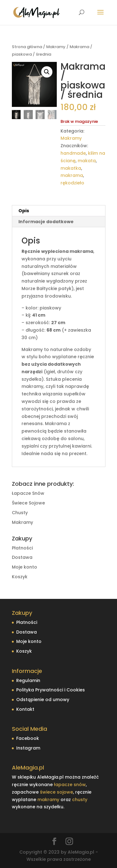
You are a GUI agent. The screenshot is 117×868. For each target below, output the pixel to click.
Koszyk (20, 577)
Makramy (56, 47)
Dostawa (22, 557)
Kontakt (25, 709)
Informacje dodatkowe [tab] (46, 222)
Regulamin (28, 680)
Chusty (20, 513)
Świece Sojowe (28, 503)
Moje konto (24, 567)
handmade (73, 153)
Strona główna (27, 47)
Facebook (28, 738)
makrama (72, 175)
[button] (47, 72)
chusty (80, 800)
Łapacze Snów (28, 493)
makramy (48, 800)
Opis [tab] (24, 211)
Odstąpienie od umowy (43, 700)
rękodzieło (72, 183)
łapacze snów (70, 785)
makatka (71, 168)
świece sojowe (56, 792)
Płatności (22, 548)
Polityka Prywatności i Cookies (51, 690)
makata (87, 161)
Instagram (28, 748)
